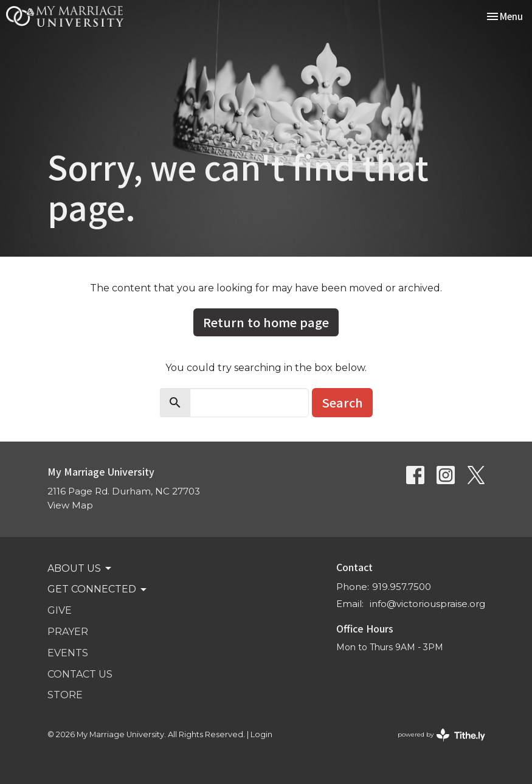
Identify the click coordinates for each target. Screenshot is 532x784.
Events (68, 653)
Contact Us (80, 674)
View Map (70, 505)
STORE (65, 695)
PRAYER (68, 632)
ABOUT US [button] (80, 569)
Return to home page (266, 322)
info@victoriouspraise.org (427, 604)
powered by (441, 735)
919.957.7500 (402, 587)
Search (342, 402)
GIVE (60, 610)
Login (261, 734)
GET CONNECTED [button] (98, 589)
